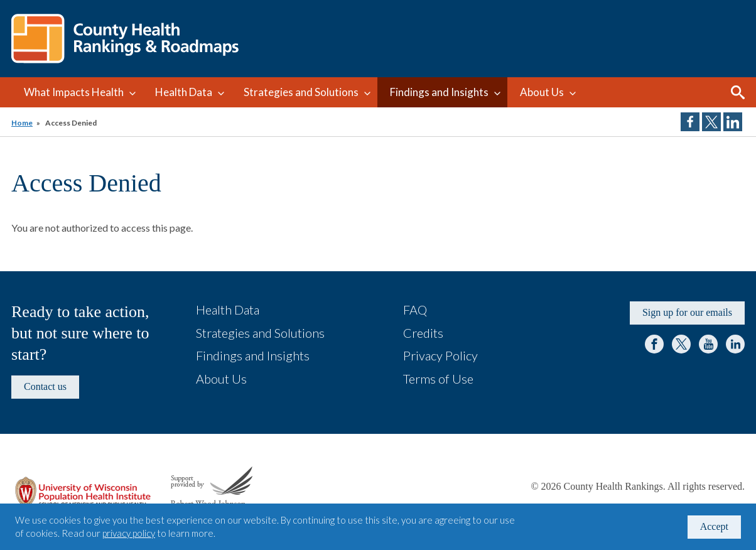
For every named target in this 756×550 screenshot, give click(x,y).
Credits (423, 333)
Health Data (184, 92)
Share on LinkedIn (733, 122)
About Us (542, 92)
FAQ (415, 310)
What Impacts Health (74, 92)
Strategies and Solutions (301, 92)
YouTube (708, 344)
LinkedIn (735, 344)
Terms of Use (438, 379)
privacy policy (129, 533)
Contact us (45, 386)
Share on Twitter (711, 122)
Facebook (654, 344)
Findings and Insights (439, 92)
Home (22, 123)
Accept (714, 526)
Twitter (681, 344)
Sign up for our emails (687, 312)
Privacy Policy (440, 355)
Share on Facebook (690, 122)
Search (738, 92)
